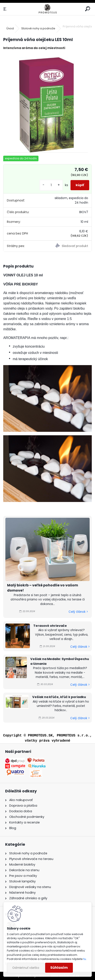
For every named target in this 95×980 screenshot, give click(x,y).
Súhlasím (59, 968)
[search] (88, 9)
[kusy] (51, 185)
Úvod (10, 28)
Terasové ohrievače (50, 626)
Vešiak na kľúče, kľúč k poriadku (59, 697)
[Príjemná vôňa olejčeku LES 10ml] (47, 103)
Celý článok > (78, 612)
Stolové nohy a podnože (38, 28)
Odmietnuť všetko (26, 968)
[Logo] (47, 9)
